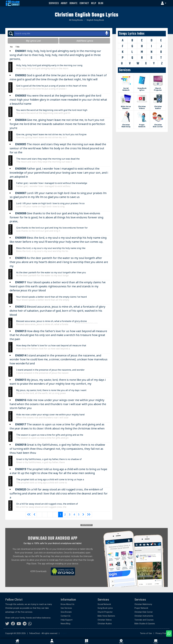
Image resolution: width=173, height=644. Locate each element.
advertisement (86, 525)
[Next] (83, 515)
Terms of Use (146, 633)
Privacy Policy (162, 633)
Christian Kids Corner (158, 126)
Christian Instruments (144, 616)
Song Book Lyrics (142, 89)
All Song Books (76, 20)
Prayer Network (142, 126)
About (64, 3)
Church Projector (158, 89)
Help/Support (67, 620)
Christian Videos (142, 107)
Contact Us (66, 616)
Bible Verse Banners (126, 107)
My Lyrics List (33, 41)
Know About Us (68, 604)
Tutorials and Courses (144, 620)
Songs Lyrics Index (132, 34)
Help (94, 3)
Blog (101, 3)
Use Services (66, 608)
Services (54, 3)
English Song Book (95, 20)
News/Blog (65, 624)
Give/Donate (66, 612)
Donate (74, 3)
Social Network (126, 89)
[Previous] (29, 515)
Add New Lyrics (85, 41)
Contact (84, 3)
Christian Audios (158, 107)
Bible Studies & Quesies (145, 624)
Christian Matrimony (126, 126)
